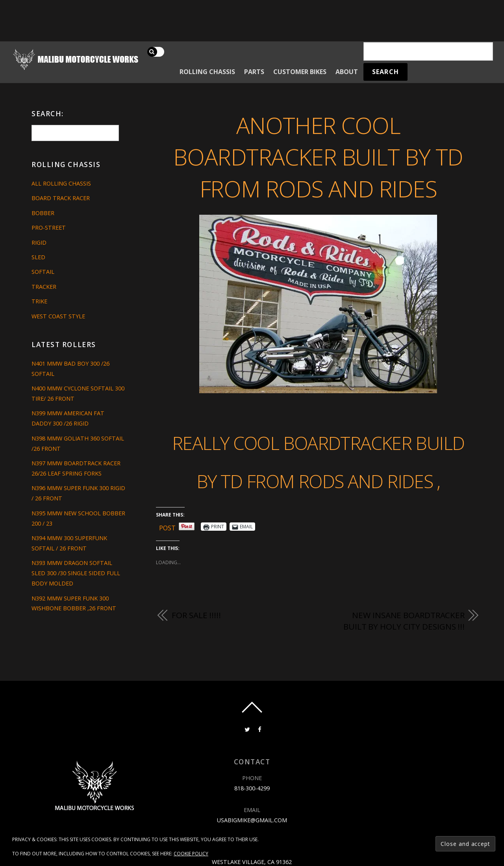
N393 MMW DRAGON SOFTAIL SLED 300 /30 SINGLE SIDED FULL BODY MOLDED (76, 573)
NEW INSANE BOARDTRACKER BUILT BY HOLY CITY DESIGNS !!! (404, 621)
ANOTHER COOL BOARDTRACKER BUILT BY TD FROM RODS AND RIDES (318, 157)
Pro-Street (49, 228)
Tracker (44, 287)
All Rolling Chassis (61, 183)
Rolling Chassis (207, 72)
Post (167, 527)
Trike (39, 301)
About (347, 72)
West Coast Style (58, 316)
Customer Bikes (300, 72)
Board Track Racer (61, 198)
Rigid (39, 243)
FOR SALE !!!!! (196, 615)
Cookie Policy (191, 854)
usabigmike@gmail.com (252, 820)
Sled (38, 257)
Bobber (43, 213)
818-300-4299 (252, 788)
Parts (254, 72)
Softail (43, 272)
